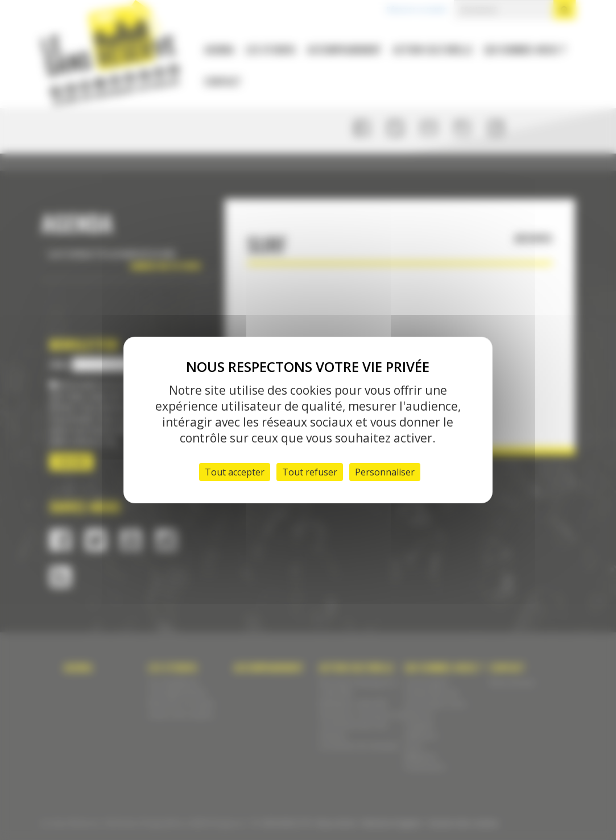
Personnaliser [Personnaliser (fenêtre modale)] (385, 472)
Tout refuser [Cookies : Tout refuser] (310, 472)
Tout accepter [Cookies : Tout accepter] (235, 472)
